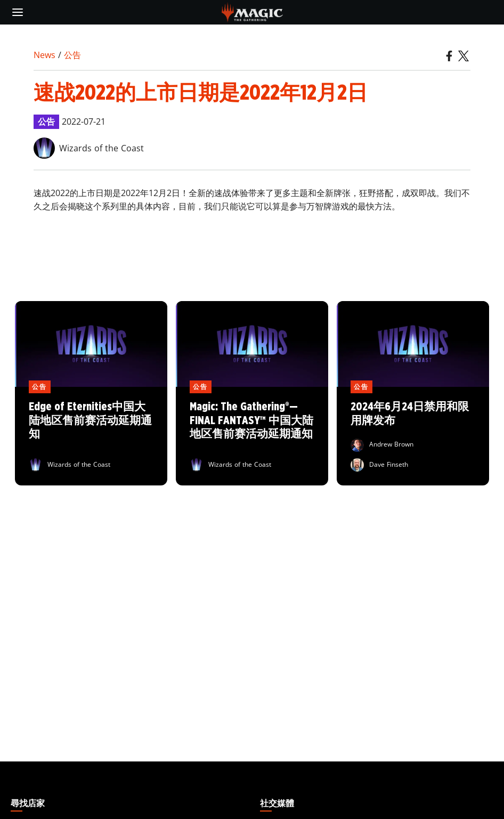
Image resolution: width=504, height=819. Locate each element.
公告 (72, 55)
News (44, 55)
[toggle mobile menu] (18, 12)
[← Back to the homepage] (252, 11)
